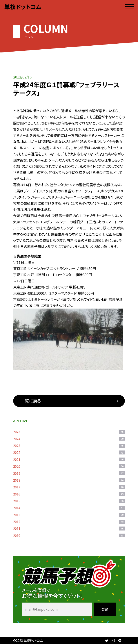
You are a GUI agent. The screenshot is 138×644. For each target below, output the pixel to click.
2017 (69, 487)
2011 (69, 528)
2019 (69, 473)
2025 (69, 432)
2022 (69, 452)
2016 (69, 494)
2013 (69, 515)
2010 (69, 535)
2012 (69, 522)
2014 (69, 508)
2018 (69, 480)
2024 (69, 439)
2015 (69, 501)
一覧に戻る (31, 401)
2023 (69, 446)
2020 (69, 466)
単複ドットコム (23, 7)
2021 (69, 459)
